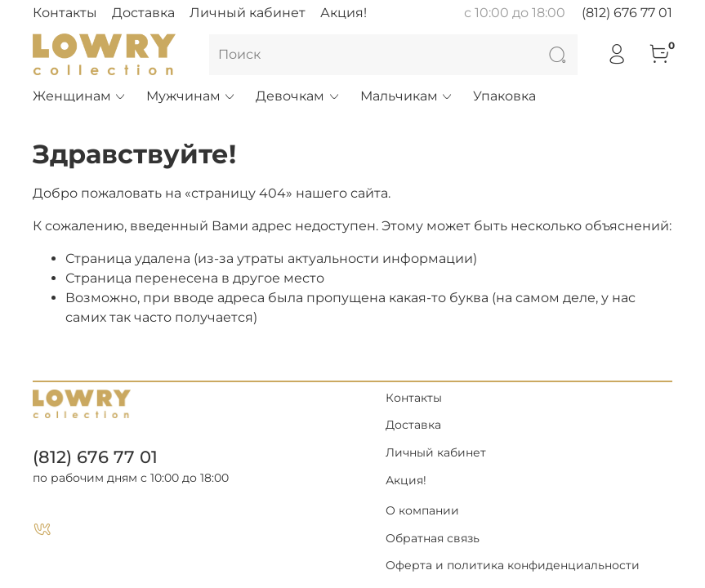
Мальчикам (407, 96)
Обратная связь (433, 538)
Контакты (65, 13)
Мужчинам (191, 96)
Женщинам (80, 96)
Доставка (143, 13)
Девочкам (298, 96)
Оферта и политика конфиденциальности (513, 565)
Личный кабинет (248, 13)
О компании (422, 510)
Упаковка (504, 96)
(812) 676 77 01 (627, 13)
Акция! (344, 13)
